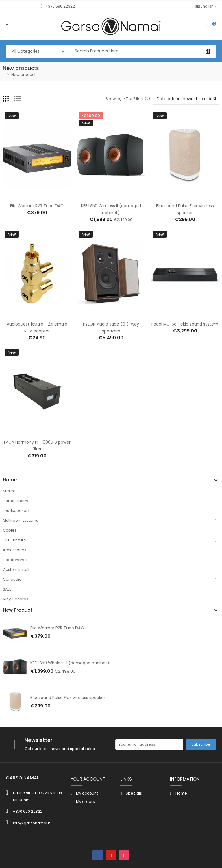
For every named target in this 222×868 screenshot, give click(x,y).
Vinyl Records (16, 599)
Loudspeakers (16, 511)
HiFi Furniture (14, 540)
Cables (10, 530)
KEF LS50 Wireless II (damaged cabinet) (70, 663)
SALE (7, 589)
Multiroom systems (21, 520)
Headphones (15, 560)
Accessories (15, 550)
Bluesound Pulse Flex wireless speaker (68, 698)
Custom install (16, 570)
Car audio (12, 579)
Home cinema (16, 501)
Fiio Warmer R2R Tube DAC (57, 628)
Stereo (9, 491)
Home (10, 480)
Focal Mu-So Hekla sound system (185, 324)
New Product (18, 610)
